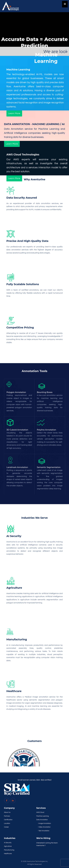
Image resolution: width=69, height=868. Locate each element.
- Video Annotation (44, 827)
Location (7, 823)
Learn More (14, 113)
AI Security (8, 843)
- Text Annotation (44, 831)
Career (6, 827)
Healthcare (8, 854)
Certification (8, 820)
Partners (7, 816)
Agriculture (8, 846)
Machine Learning (43, 816)
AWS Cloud (40, 812)
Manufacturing (9, 850)
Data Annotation (42, 820)
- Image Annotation (44, 823)
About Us (7, 812)
